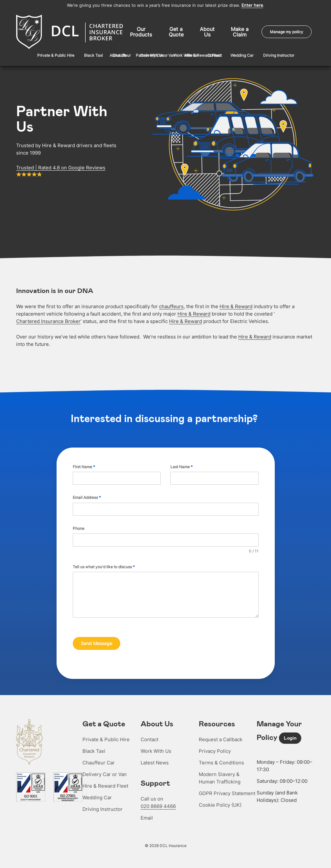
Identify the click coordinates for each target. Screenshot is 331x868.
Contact (149, 734)
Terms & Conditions (221, 757)
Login (290, 732)
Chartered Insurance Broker (48, 319)
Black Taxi (94, 746)
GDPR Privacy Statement (227, 788)
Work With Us (156, 746)
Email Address (87, 495)
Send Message (96, 641)
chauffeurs (171, 304)
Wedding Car (97, 792)
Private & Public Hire (106, 734)
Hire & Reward (236, 304)
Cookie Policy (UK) (220, 799)
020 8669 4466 (158, 801)
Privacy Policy (215, 746)
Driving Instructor (102, 804)
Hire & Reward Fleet (105, 780)
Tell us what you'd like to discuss (104, 565)
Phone (79, 526)
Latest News (155, 757)
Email (147, 812)
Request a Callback (221, 734)
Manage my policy (287, 31)
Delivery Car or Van (105, 769)
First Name (84, 464)
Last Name (182, 464)
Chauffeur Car (99, 757)
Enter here (252, 5)
